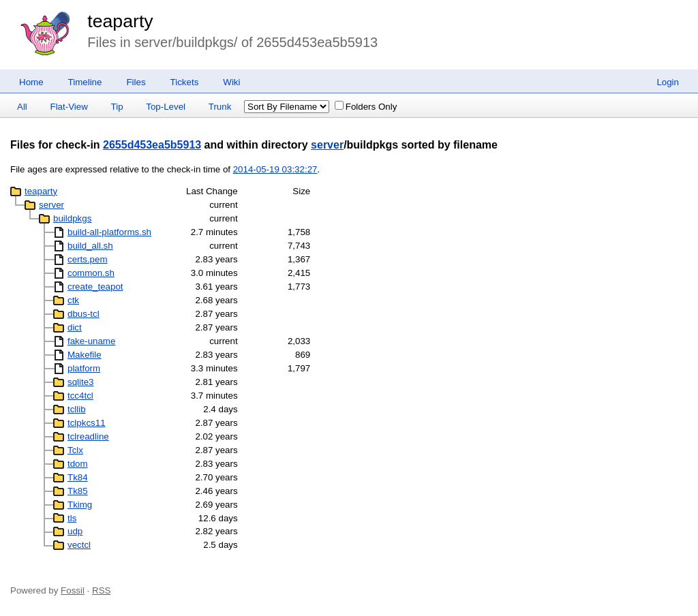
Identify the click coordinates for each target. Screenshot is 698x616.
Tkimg (80, 505)
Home (31, 82)
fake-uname (91, 341)
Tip (117, 107)
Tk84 (78, 477)
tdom (78, 464)
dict (75, 327)
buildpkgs (72, 218)
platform (84, 368)
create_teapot (95, 287)
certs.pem (88, 259)
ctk (73, 300)
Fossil (73, 590)
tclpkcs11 (87, 423)
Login (668, 82)
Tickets (185, 82)
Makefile (85, 355)
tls (72, 518)
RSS (101, 590)
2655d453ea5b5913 (152, 145)
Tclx (75, 450)
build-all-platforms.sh (109, 232)
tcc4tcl (80, 396)
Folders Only (366, 107)
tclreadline (88, 436)
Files (136, 82)
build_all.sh (90, 246)
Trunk (220, 107)
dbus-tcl (84, 314)
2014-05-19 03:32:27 (275, 169)
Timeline (85, 82)
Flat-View (69, 107)
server (327, 145)
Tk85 (78, 491)
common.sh (91, 273)
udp (75, 531)
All (22, 107)
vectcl (79, 545)
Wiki (231, 82)
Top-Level (166, 107)
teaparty (120, 21)
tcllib (77, 409)
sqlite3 (81, 382)
